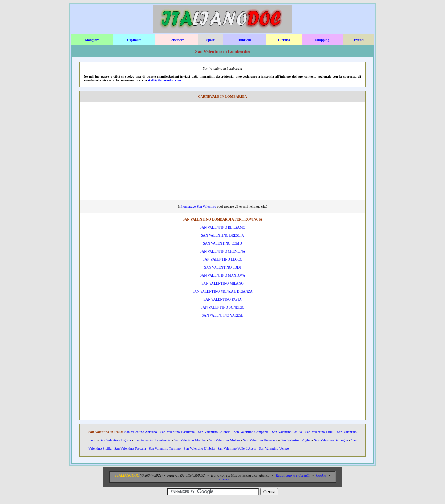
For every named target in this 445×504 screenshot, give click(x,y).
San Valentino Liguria (115, 440)
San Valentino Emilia (287, 432)
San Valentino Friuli (319, 432)
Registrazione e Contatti (293, 475)
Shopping (322, 40)
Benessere (177, 40)
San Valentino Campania (251, 432)
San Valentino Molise (225, 440)
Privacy (224, 479)
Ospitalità (134, 40)
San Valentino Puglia (296, 440)
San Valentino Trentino (165, 449)
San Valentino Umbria (199, 449)
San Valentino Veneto (274, 449)
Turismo (284, 40)
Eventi (359, 40)
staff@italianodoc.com (164, 80)
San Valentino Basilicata (177, 432)
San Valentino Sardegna (331, 440)
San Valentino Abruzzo (141, 432)
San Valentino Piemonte (260, 440)
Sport (210, 40)
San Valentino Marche (190, 440)
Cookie (321, 475)
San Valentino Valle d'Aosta (237, 449)
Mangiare (92, 40)
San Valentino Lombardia (153, 440)
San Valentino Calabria (214, 432)
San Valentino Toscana (130, 449)
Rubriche (244, 40)
